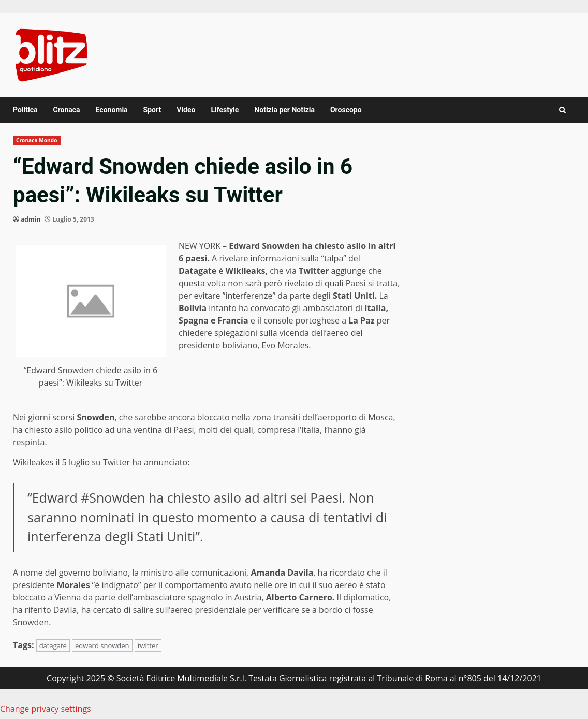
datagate (53, 645)
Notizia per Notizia (284, 110)
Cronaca (66, 110)
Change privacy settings (46, 709)
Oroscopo (346, 110)
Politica (25, 110)
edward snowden (102, 645)
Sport (152, 110)
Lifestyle (225, 110)
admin (31, 219)
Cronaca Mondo (37, 140)
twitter (148, 645)
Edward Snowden (265, 246)
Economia (112, 110)
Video (186, 110)
